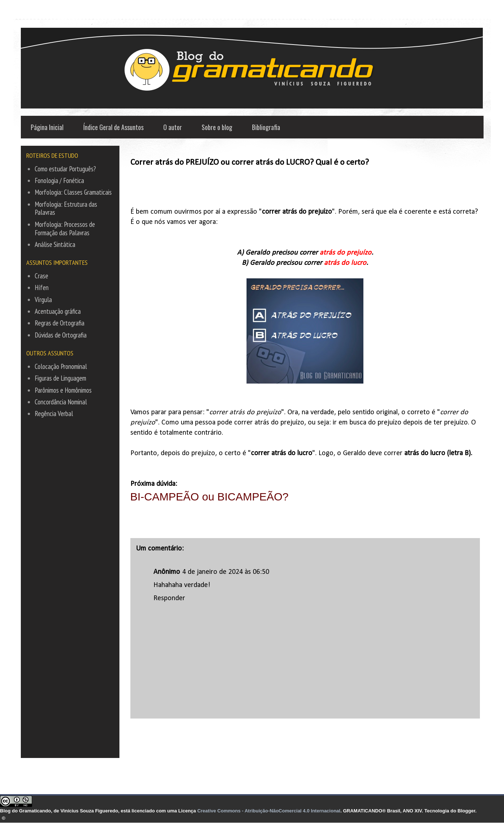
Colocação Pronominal (61, 366)
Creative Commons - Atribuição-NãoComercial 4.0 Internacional (269, 811)
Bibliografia (266, 127)
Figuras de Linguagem (60, 378)
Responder (169, 598)
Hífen (42, 287)
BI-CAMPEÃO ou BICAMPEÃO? (211, 497)
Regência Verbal (54, 414)
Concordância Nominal (61, 402)
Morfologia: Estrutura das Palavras (66, 208)
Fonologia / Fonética (59, 180)
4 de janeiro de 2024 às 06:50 (226, 572)
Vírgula (43, 300)
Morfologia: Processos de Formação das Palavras (65, 228)
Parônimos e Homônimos (63, 390)
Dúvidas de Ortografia (61, 335)
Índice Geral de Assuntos (113, 127)
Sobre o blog (217, 127)
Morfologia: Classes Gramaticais (73, 192)
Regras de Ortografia (60, 323)
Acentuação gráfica (58, 311)
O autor (173, 127)
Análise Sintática (55, 244)
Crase (41, 276)
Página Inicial (47, 127)
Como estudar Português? (65, 169)
